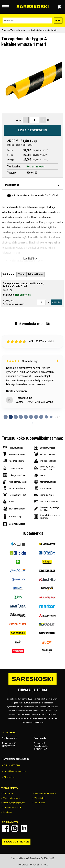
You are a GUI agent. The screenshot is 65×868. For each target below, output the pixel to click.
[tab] (9, 274)
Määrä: (19, 120)
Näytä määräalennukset (14, 304)
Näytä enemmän (16, 391)
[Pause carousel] (32, 423)
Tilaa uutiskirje (16, 842)
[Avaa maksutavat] (33, 185)
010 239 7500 (51, 196)
